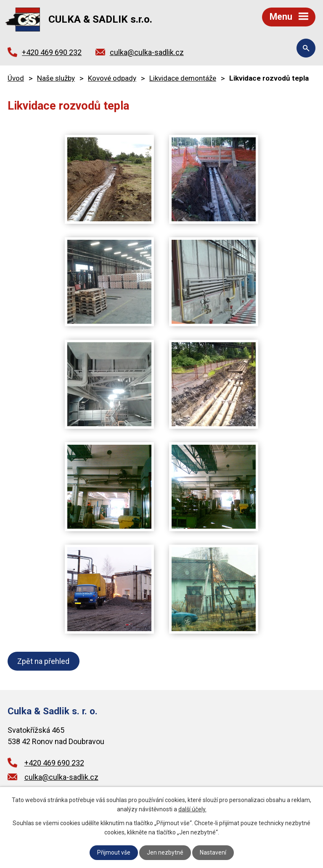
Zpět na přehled (43, 661)
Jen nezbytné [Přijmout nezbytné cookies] (165, 852)
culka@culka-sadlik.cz (147, 52)
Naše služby (56, 78)
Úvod (16, 78)
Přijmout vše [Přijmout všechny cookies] (114, 852)
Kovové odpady (112, 78)
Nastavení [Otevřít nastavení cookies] (213, 852)
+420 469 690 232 (52, 52)
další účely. (192, 809)
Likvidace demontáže (183, 78)
